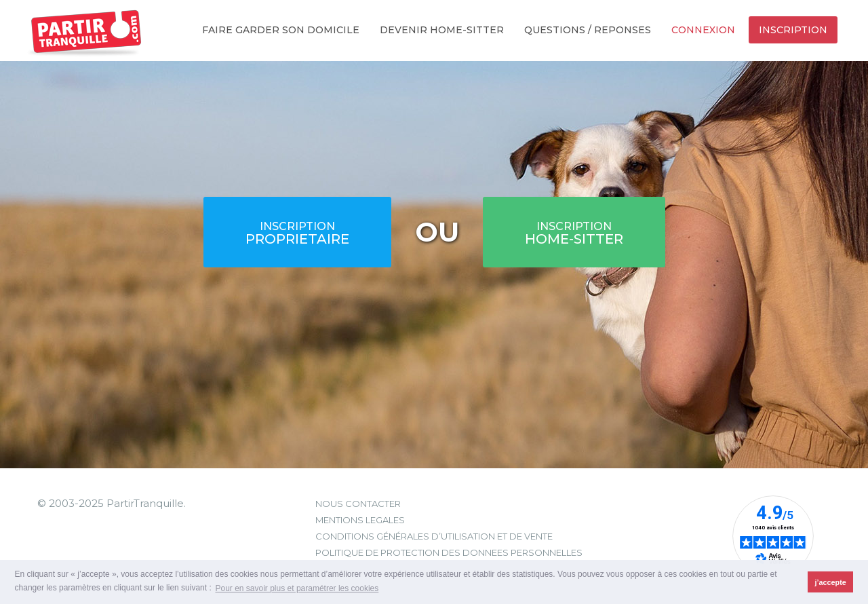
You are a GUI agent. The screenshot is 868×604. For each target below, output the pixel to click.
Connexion (703, 30)
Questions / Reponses (588, 30)
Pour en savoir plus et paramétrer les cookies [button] (297, 588)
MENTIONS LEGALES (360, 520)
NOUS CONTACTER (358, 504)
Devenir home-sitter (442, 30)
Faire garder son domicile (281, 30)
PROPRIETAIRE (297, 233)
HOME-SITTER (574, 233)
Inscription (793, 30)
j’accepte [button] (831, 582)
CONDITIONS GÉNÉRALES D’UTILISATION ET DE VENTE (434, 536)
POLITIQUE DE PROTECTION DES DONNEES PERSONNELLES (449, 552)
